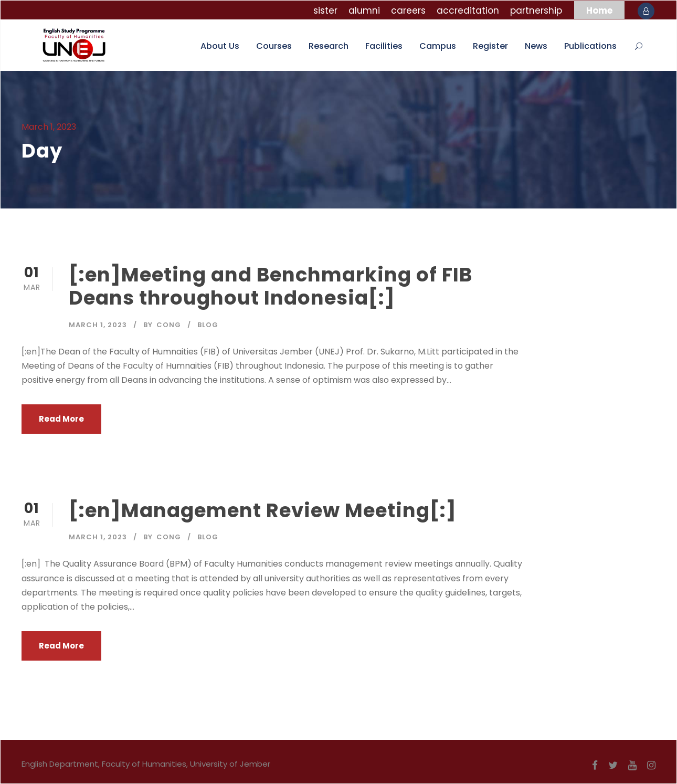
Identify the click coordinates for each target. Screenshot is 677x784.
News (536, 46)
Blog (208, 325)
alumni (364, 11)
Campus (438, 46)
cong (169, 325)
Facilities (384, 46)
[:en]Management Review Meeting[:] (263, 510)
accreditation (468, 11)
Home (599, 11)
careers (408, 11)
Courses (274, 46)
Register (490, 46)
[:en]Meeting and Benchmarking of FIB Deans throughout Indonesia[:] (271, 286)
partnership (536, 11)
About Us (220, 46)
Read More (61, 419)
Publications (590, 46)
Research (329, 46)
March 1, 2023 (98, 325)
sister (325, 11)
